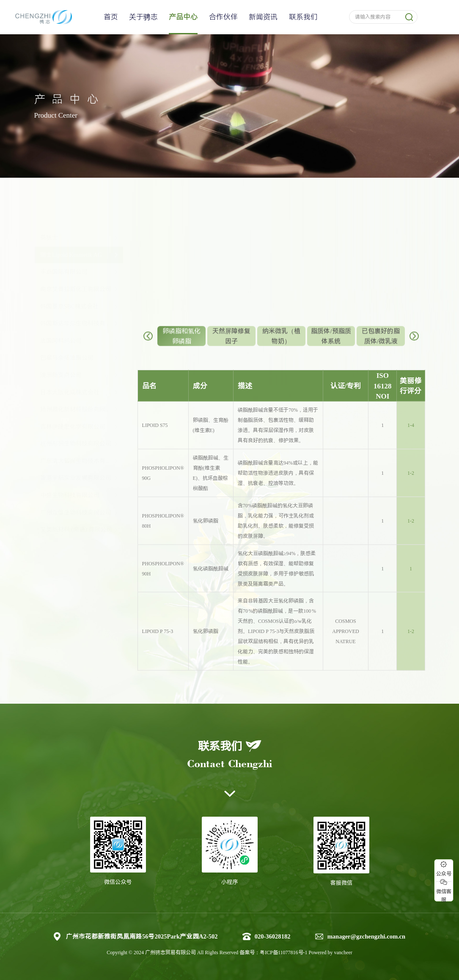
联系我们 (303, 17)
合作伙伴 (223, 17)
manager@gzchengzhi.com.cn (366, 937)
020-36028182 (273, 937)
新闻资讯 (263, 17)
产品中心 (183, 17)
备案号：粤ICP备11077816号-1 (274, 952)
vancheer (343, 952)
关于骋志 (143, 17)
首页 (111, 17)
